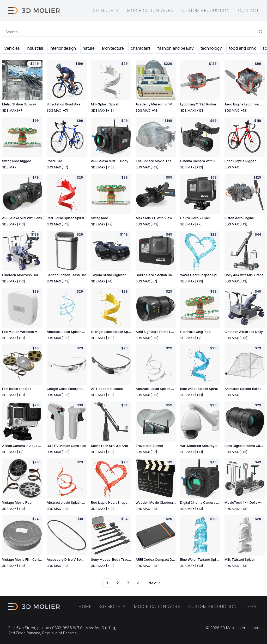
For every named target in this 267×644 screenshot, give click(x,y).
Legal (252, 607)
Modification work (150, 10)
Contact (248, 10)
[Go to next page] (154, 583)
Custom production (205, 10)
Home (85, 607)
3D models (106, 10)
